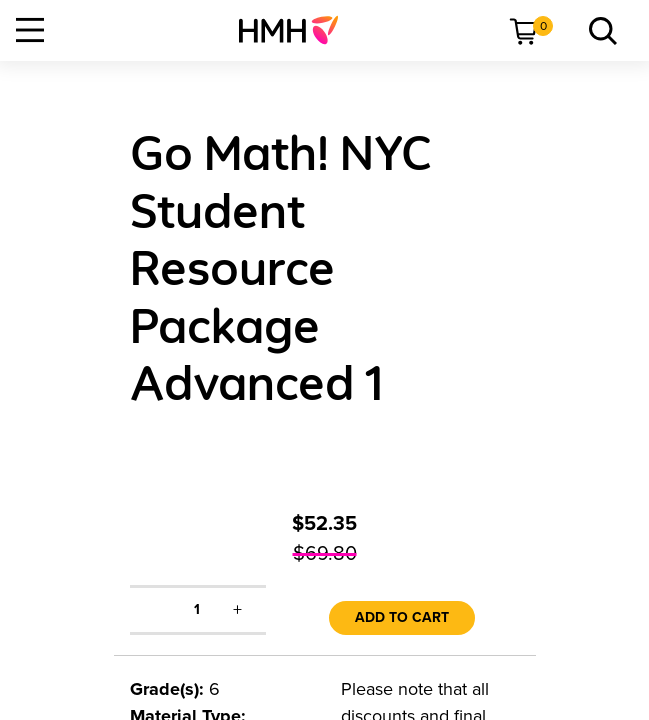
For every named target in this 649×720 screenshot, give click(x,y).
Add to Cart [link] (402, 617)
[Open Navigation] (30, 30)
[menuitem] (296, 30)
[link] (296, 30)
